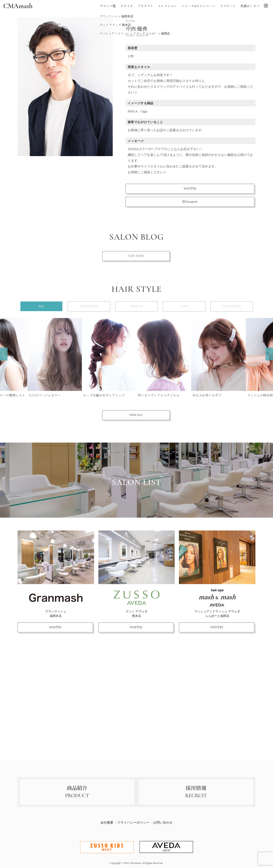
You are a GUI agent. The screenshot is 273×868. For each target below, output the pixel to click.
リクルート (228, 6)
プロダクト (145, 6)
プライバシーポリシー (133, 823)
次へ (269, 354)
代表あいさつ (250, 6)
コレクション (167, 6)
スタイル (127, 6)
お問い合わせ (163, 823)
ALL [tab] (41, 306)
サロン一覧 (108, 6)
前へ (4, 354)
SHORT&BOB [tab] (89, 306)
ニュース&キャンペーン (199, 6)
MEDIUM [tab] (136, 306)
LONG (184, 306)
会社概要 (107, 823)
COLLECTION (232, 306)
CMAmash (18, 6)
